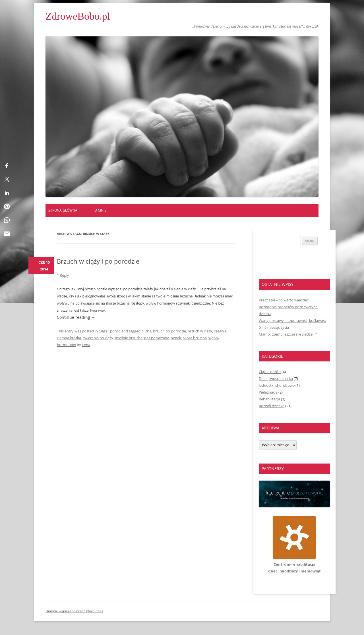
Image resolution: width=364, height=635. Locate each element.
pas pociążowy (157, 338)
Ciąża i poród (110, 331)
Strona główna (63, 210)
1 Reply (63, 275)
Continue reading (76, 317)
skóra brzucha (195, 338)
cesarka (220, 331)
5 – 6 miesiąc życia (274, 327)
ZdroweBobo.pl (78, 16)
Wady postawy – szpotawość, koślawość (293, 320)
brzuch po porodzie (169, 331)
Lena (86, 345)
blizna (146, 331)
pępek (176, 338)
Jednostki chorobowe (277, 385)
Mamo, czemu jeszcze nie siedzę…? (288, 334)
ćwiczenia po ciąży (98, 338)
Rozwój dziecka (272, 406)
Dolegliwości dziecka (276, 378)
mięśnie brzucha (129, 338)
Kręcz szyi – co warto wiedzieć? (285, 300)
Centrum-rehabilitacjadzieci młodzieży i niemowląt (294, 564)
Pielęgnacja (268, 392)
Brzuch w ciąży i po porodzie (98, 261)
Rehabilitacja (269, 399)
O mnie (100, 210)
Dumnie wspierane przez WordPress (74, 611)
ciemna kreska (69, 338)
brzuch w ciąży (200, 331)
